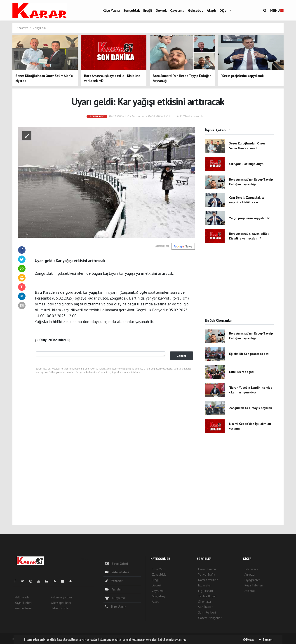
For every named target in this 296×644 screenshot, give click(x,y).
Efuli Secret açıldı (242, 372)
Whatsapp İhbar (61, 603)
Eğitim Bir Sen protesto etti (249, 354)
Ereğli (148, 10)
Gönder (181, 356)
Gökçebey (196, 10)
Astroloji (250, 591)
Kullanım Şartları (61, 597)
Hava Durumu (207, 569)
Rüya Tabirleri (254, 585)
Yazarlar (114, 581)
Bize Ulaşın (116, 607)
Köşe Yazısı (111, 10)
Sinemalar (205, 602)
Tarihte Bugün (207, 596)
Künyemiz (115, 598)
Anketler (250, 574)
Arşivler (114, 589)
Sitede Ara (251, 569)
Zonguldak (132, 10)
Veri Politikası (23, 608)
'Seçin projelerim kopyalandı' (249, 218)
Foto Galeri (117, 564)
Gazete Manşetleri (210, 618)
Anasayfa (23, 28)
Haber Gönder (60, 608)
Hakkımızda (22, 597)
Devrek (161, 10)
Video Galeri (117, 572)
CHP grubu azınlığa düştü (247, 164)
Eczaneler (205, 585)
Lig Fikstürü (206, 591)
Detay (249, 640)
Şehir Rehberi (207, 612)
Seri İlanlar (205, 607)
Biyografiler (252, 580)
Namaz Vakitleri (208, 580)
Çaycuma (177, 10)
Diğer (224, 10)
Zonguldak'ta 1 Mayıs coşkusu (251, 408)
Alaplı (211, 10)
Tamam (266, 640)
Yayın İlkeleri (23, 603)
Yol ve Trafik (207, 574)
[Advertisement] (239, 284)
